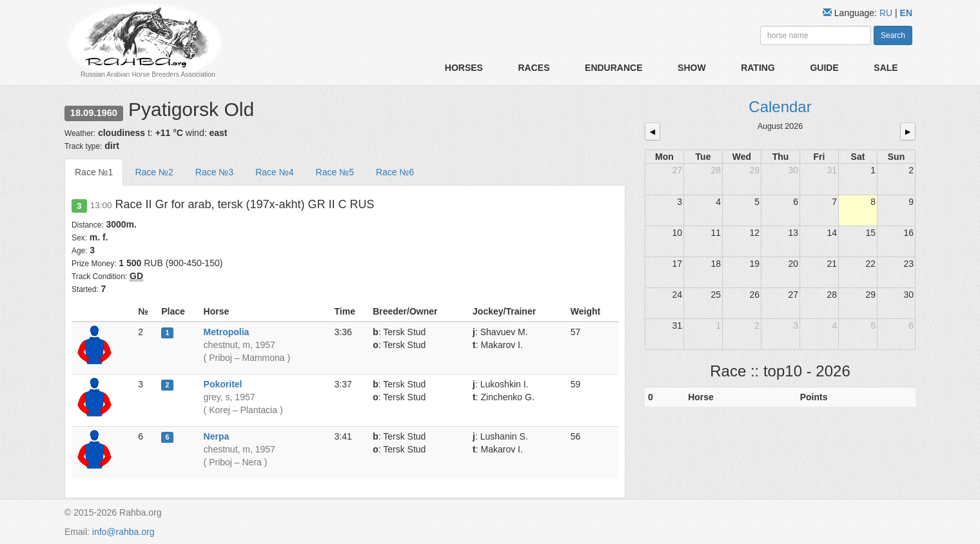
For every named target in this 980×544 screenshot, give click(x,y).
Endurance (613, 68)
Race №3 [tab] (214, 172)
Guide (824, 68)
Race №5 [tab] (335, 172)
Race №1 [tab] (94, 172)
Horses (464, 68)
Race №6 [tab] (395, 172)
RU (887, 13)
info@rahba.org (123, 532)
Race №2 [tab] (154, 172)
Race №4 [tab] (274, 172)
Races (534, 68)
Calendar (780, 107)
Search (893, 35)
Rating (758, 68)
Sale (886, 68)
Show (692, 68)
